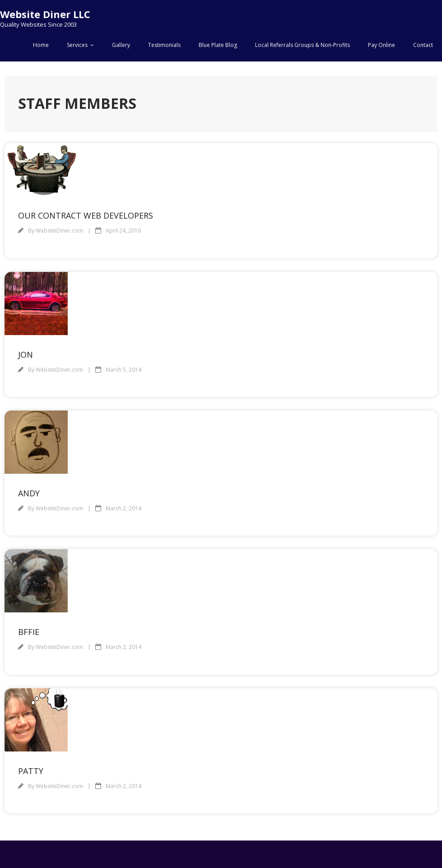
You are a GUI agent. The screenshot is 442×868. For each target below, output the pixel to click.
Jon (26, 355)
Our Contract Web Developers (86, 215)
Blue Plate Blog (218, 45)
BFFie (29, 632)
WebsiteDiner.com (59, 231)
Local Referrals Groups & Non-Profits (302, 45)
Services (77, 45)
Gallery (121, 45)
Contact (423, 45)
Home (41, 45)
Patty (31, 771)
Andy (29, 493)
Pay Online (382, 45)
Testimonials (164, 45)
